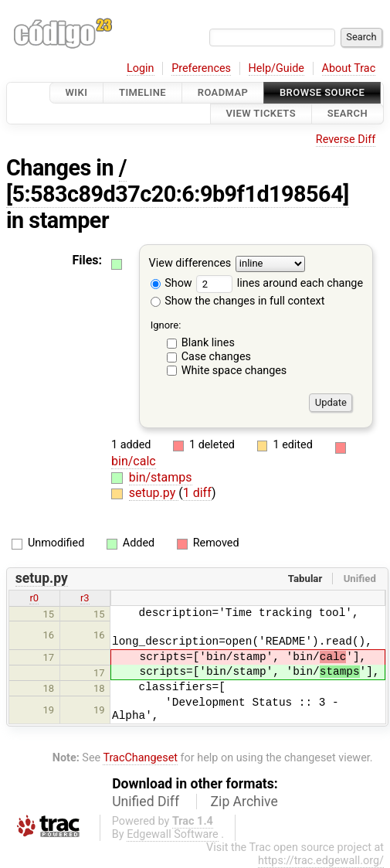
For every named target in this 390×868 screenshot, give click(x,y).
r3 (85, 598)
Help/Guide (276, 68)
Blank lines (208, 343)
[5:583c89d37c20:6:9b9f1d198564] (178, 194)
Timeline (142, 92)
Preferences (201, 68)
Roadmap (223, 92)
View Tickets (261, 114)
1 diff (197, 493)
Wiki (77, 92)
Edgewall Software (173, 834)
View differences (190, 263)
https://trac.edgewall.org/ (321, 861)
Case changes (216, 357)
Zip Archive (244, 802)
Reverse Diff (346, 140)
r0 (34, 598)
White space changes (234, 371)
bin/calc (134, 461)
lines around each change (280, 283)
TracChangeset (140, 758)
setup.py (154, 493)
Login (141, 68)
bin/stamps (161, 477)
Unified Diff (146, 802)
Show (171, 283)
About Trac (349, 68)
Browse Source (322, 92)
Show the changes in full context (238, 301)
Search (348, 114)
